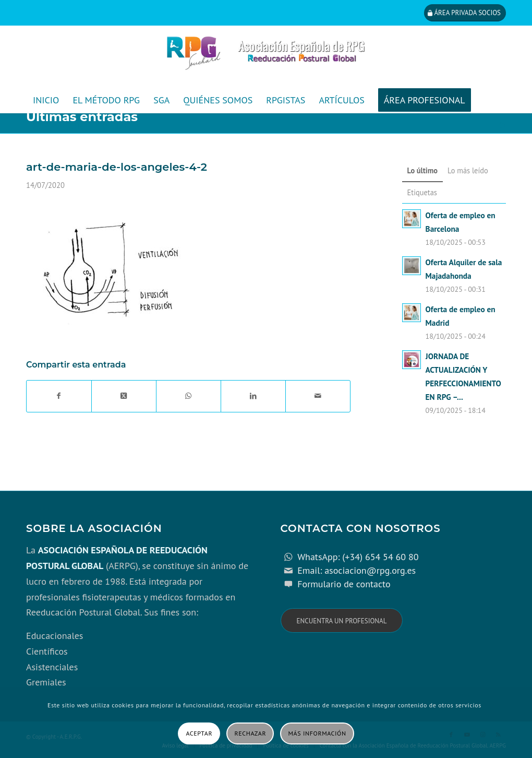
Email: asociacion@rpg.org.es (356, 570)
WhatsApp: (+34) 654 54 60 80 (358, 557)
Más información (317, 733)
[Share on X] (124, 396)
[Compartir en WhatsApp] (189, 396)
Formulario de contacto (344, 584)
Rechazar (251, 733)
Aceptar (199, 733)
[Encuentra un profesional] (342, 620)
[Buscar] (499, 126)
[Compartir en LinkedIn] (253, 396)
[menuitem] (46, 100)
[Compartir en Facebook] (59, 396)
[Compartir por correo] (318, 396)
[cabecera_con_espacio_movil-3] (266, 56)
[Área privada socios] (465, 13)
